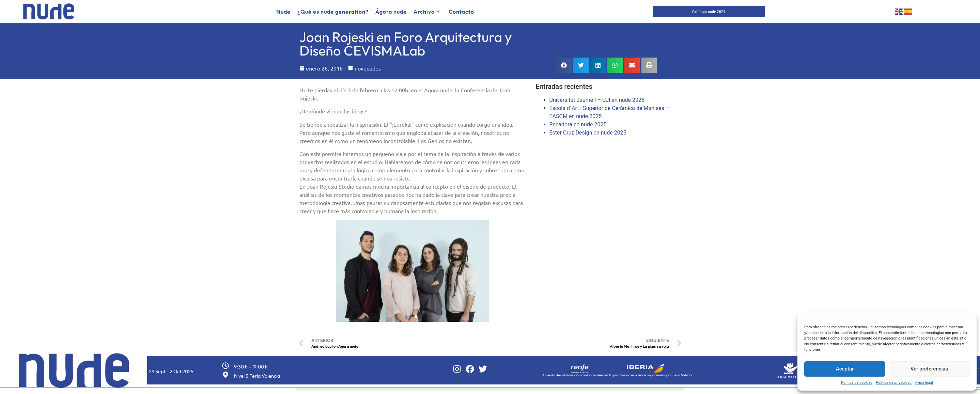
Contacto (461, 12)
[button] (564, 63)
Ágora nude (391, 12)
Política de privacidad (894, 383)
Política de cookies (857, 383)
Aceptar (845, 369)
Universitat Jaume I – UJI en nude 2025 (597, 98)
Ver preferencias (929, 369)
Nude (283, 12)
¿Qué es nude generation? (333, 12)
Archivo (427, 12)
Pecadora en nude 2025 (578, 122)
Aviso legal (924, 383)
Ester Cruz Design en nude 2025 (588, 130)
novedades (368, 66)
